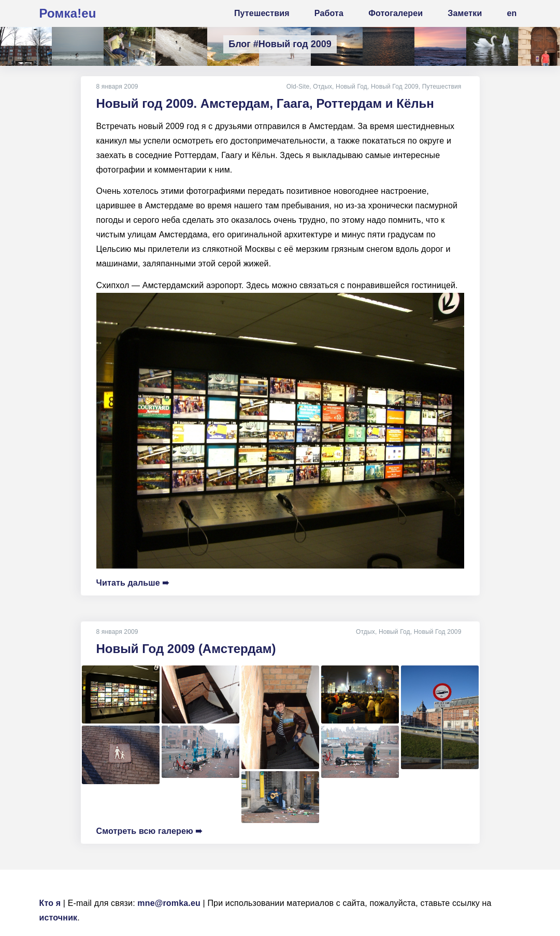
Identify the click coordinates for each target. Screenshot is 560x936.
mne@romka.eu (169, 903)
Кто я (50, 903)
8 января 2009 (117, 87)
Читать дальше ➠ (133, 583)
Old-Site (298, 87)
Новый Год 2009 (395, 87)
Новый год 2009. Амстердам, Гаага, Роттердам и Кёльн (265, 103)
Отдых (322, 87)
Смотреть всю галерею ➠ (149, 831)
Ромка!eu (68, 13)
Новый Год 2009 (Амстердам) (186, 649)
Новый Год (351, 87)
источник (59, 918)
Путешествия (442, 87)
